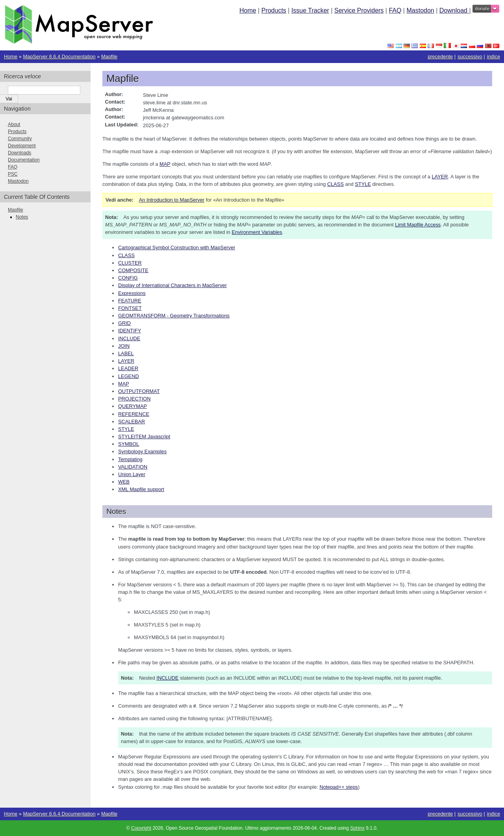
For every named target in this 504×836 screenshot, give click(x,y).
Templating (130, 459)
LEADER (128, 368)
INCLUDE (129, 338)
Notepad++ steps (338, 787)
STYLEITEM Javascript (144, 437)
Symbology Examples (142, 451)
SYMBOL (129, 444)
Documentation (24, 160)
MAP (124, 384)
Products (274, 10)
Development (22, 146)
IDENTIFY (130, 331)
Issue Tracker (310, 10)
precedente (440, 57)
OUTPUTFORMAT (139, 391)
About (14, 124)
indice (494, 57)
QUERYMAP (132, 406)
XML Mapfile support (141, 489)
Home (248, 10)
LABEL (126, 353)
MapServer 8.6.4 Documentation (59, 57)
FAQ (395, 10)
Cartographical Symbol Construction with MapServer (177, 247)
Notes (22, 217)
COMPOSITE (133, 270)
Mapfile (109, 57)
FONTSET (130, 308)
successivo (470, 57)
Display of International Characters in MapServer (172, 285)
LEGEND (129, 376)
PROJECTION (134, 399)
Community (20, 139)
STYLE (126, 429)
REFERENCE (134, 414)
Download (454, 10)
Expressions (132, 293)
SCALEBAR (132, 422)
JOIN (124, 346)
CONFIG (128, 278)
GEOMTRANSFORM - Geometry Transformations (174, 316)
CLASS (126, 255)
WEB (124, 482)
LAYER (126, 361)
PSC (13, 174)
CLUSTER (130, 263)
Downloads (19, 153)
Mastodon (420, 10)
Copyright (141, 828)
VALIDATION (133, 467)
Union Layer (132, 474)
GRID (124, 323)
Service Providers (359, 10)
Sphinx (357, 828)
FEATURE (130, 301)
